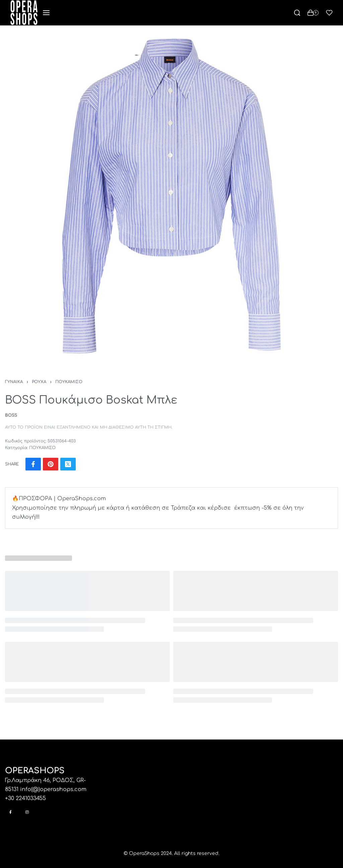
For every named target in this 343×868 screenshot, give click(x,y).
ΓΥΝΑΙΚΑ (14, 382)
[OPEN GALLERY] (171, 197)
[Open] (329, 13)
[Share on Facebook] (33, 464)
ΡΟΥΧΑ (39, 382)
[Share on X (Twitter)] (68, 464)
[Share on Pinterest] (51, 464)
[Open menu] (46, 13)
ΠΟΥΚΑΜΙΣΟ (69, 382)
